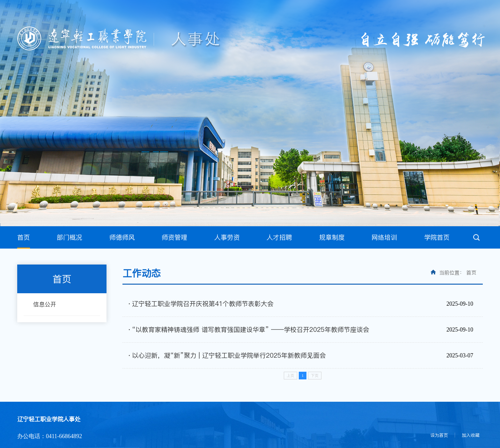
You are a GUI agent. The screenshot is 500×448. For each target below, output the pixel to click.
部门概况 (70, 237)
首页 (24, 237)
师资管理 (174, 237)
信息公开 (45, 304)
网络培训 (384, 237)
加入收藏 (471, 435)
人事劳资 (227, 237)
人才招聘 (279, 237)
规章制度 (332, 237)
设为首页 (439, 435)
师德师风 (122, 237)
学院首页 (437, 237)
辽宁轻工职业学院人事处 (49, 419)
